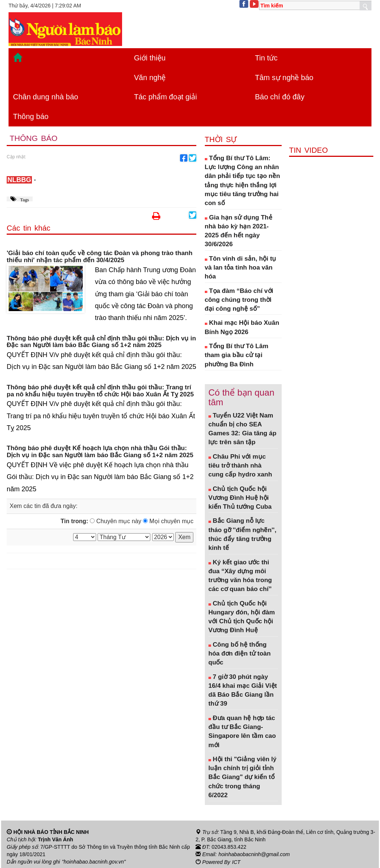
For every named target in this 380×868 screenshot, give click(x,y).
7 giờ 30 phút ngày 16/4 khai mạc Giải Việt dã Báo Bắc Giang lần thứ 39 (243, 690)
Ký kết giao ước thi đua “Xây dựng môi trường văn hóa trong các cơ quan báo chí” (240, 576)
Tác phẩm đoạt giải (166, 97)
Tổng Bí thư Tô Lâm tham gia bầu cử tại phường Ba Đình (237, 355)
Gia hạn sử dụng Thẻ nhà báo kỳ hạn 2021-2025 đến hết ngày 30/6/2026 (239, 231)
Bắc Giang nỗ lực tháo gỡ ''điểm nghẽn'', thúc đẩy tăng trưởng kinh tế (243, 534)
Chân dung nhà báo (46, 97)
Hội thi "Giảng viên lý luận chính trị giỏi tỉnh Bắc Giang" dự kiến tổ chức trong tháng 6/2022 (243, 777)
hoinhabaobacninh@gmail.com (254, 854)
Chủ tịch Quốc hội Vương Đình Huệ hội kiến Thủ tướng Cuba (240, 498)
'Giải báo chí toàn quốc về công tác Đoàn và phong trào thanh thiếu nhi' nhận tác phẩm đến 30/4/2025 (100, 257)
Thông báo (31, 116)
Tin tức (266, 58)
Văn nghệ (150, 77)
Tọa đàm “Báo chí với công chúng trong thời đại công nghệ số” (239, 300)
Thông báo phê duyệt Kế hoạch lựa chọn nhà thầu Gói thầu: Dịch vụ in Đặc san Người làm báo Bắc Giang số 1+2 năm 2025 (100, 452)
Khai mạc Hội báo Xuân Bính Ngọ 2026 (242, 327)
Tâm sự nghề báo (284, 77)
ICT (236, 862)
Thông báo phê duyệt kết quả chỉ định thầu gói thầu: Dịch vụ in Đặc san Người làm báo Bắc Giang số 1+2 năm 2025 (101, 342)
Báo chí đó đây (280, 97)
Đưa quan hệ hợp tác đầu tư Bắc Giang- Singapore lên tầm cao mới (242, 732)
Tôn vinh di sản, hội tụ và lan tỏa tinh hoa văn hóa (241, 268)
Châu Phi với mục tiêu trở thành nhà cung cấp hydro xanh (240, 466)
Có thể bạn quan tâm (242, 397)
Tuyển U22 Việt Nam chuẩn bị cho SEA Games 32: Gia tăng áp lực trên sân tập (243, 429)
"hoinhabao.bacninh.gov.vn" (94, 862)
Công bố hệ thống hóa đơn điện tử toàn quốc (240, 654)
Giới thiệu (150, 58)
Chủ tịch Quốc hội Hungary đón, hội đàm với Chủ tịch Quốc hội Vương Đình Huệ (242, 617)
